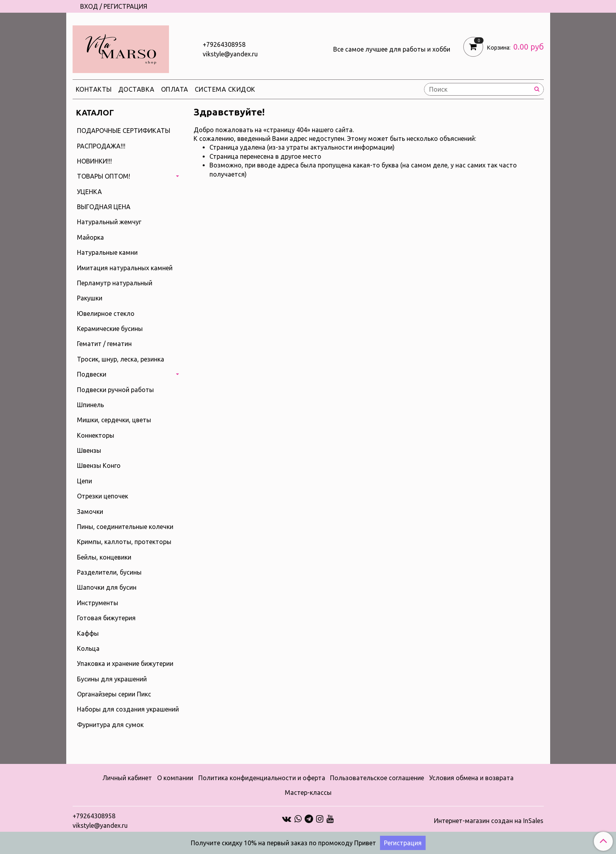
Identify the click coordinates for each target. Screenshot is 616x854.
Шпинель (90, 405)
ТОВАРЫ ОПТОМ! (104, 176)
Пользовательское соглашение (377, 778)
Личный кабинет (127, 778)
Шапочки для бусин (107, 587)
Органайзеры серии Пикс (114, 694)
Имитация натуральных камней (125, 268)
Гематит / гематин (104, 344)
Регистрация (403, 843)
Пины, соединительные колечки (125, 527)
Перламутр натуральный (115, 283)
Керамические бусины (110, 329)
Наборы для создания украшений (128, 709)
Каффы (88, 633)
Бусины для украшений (112, 679)
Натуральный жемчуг (109, 222)
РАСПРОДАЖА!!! (101, 146)
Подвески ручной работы (115, 390)
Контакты (94, 89)
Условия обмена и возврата (471, 778)
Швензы (89, 450)
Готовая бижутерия (106, 618)
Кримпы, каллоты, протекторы (124, 542)
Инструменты (98, 603)
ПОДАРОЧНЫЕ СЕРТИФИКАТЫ (124, 131)
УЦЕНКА (89, 192)
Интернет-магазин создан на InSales (489, 821)
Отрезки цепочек (103, 496)
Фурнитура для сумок (110, 725)
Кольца (88, 648)
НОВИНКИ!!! (94, 161)
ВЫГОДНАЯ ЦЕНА (104, 207)
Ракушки (90, 298)
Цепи (84, 481)
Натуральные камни (107, 252)
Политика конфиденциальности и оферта (262, 778)
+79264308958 (224, 44)
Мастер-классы (308, 792)
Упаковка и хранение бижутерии (125, 664)
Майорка (90, 237)
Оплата (175, 89)
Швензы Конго (99, 465)
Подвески (92, 374)
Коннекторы (96, 435)
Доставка (136, 89)
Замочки (90, 512)
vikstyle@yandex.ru (230, 54)
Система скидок (225, 89)
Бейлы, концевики (104, 557)
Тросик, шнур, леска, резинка (121, 359)
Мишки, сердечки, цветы (114, 420)
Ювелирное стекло (106, 314)
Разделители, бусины (109, 572)
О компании (175, 778)
